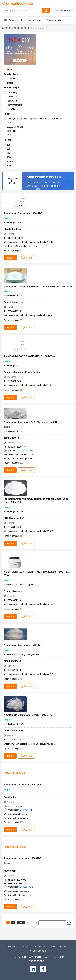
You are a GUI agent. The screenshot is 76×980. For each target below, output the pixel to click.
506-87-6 (37, 182)
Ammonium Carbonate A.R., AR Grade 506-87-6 (32, 422)
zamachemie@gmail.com (22, 459)
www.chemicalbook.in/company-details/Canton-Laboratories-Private (41, 385)
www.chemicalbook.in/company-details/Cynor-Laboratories (37, 604)
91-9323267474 (26, 450)
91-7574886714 (26, 810)
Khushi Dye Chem (13, 229)
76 (21, 320)
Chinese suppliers (55, 20)
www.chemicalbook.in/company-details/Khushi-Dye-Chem (36, 242)
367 (22, 899)
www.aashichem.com (19, 891)
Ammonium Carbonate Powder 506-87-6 (28, 715)
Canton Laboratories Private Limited (22, 372)
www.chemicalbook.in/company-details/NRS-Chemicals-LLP (38, 531)
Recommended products (33, 20)
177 (22, 749)
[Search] (46, 11)
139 (22, 822)
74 (21, 250)
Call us (26, 258)
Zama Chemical (12, 438)
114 (22, 390)
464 (22, 609)
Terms (52, 947)
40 (21, 679)
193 (22, 463)
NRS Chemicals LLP (14, 518)
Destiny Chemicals (13, 302)
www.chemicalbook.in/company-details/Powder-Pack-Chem (37, 744)
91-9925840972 (26, 887)
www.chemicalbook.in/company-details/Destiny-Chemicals (37, 315)
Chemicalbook (37, 951)
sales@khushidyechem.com (24, 246)
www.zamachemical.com (21, 454)
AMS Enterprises (12, 661)
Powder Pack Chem (14, 731)
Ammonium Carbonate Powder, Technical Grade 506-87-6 (38, 287)
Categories (14, 20)
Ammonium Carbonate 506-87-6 (23, 213)
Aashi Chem (10, 871)
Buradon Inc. (10, 797)
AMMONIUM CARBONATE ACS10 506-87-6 (29, 356)
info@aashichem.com (21, 895)
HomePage (13, 947)
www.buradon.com (18, 814)
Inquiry (10, 258)
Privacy (63, 947)
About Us (27, 947)
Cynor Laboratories (14, 591)
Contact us (40, 947)
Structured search (63, 11)
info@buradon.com (19, 818)
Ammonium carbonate (44, 177)
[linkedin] (33, 969)
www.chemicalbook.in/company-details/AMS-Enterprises (36, 674)
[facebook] (43, 969)
